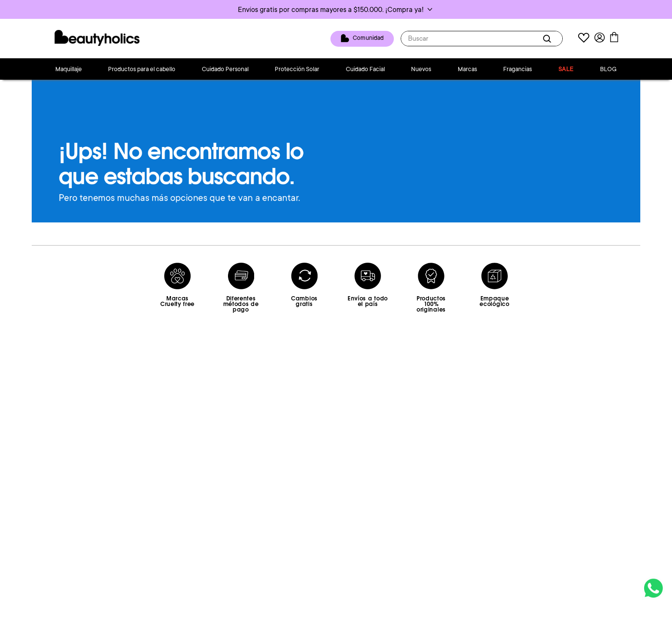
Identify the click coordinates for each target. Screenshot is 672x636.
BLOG (608, 69)
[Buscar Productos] (549, 39)
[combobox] (482, 39)
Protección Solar (297, 69)
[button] (336, 9)
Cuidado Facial (365, 69)
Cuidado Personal (225, 69)
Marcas (467, 69)
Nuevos (421, 69)
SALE (566, 69)
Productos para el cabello (142, 69)
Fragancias (517, 69)
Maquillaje (69, 69)
